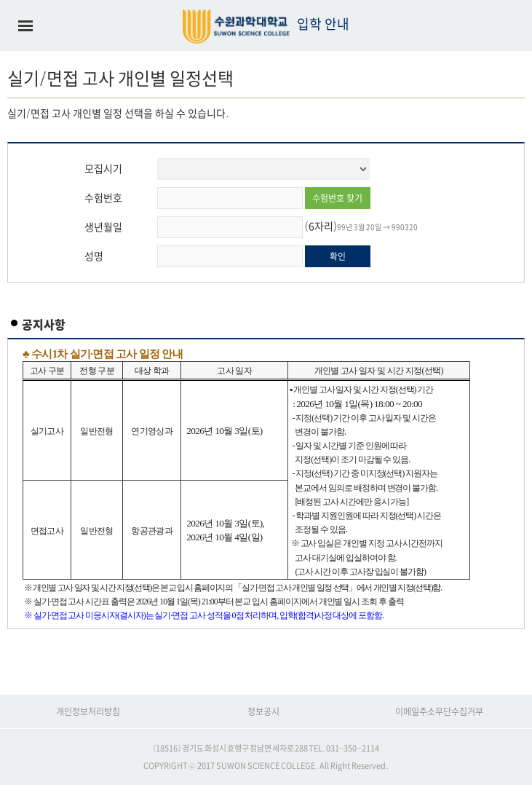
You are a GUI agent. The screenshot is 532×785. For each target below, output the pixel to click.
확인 (338, 256)
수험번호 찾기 (337, 198)
